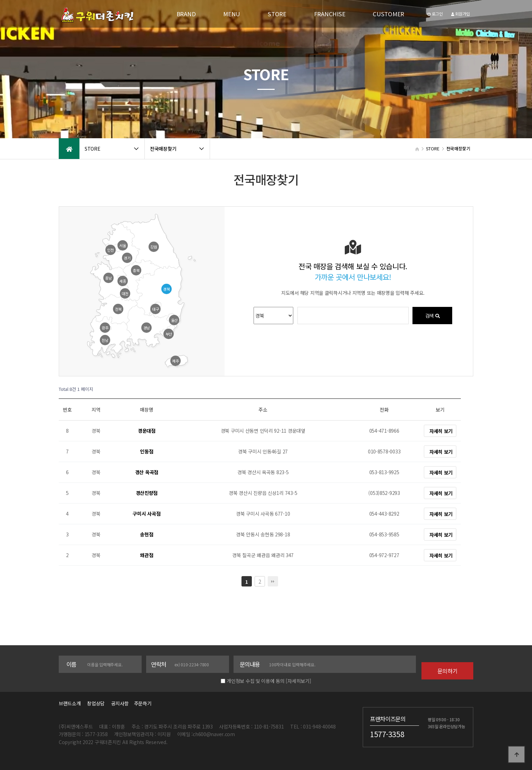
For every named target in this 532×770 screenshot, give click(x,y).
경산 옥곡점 (147, 472)
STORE (277, 14)
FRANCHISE (330, 14)
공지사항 (120, 703)
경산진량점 (147, 493)
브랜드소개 (70, 703)
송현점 (146, 535)
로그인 (435, 14)
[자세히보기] (298, 681)
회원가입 (460, 14)
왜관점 (146, 555)
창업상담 (96, 703)
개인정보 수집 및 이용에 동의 (256, 681)
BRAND (186, 14)
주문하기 (141, 703)
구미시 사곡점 (146, 514)
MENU (232, 14)
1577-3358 (387, 734)
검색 (432, 316)
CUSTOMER (388, 14)
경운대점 (147, 431)
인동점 (146, 452)
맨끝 (273, 581)
